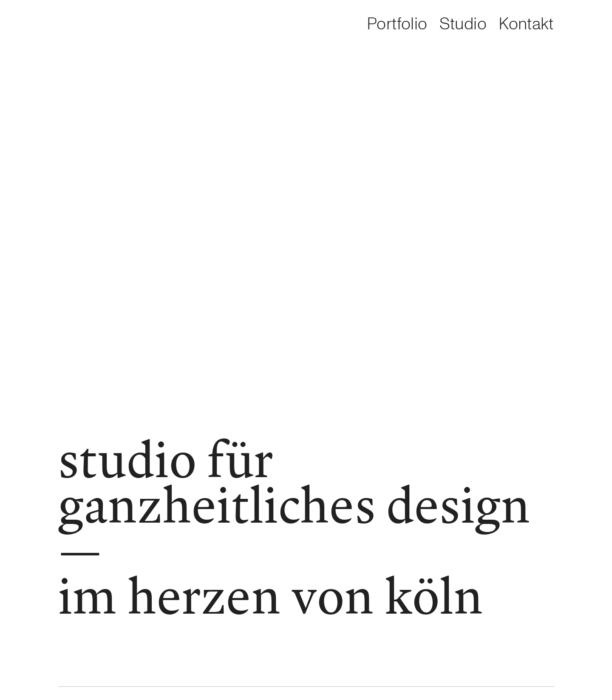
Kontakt (526, 24)
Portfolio (397, 24)
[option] (120, 26)
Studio (463, 24)
